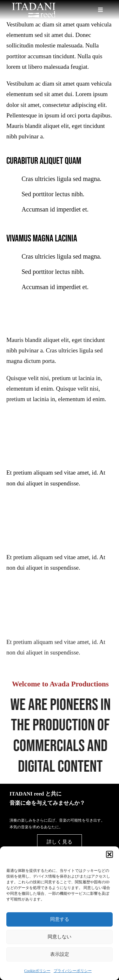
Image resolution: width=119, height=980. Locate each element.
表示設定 (60, 954)
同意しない (60, 937)
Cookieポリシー (37, 971)
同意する (60, 919)
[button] (109, 854)
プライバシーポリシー (73, 971)
